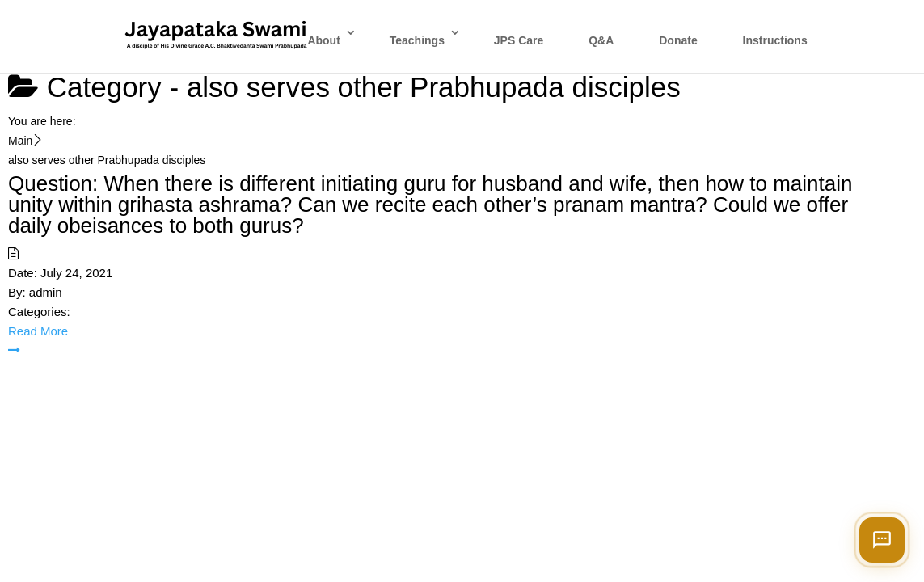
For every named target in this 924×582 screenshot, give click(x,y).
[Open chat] (882, 540)
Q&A (601, 40)
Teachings (417, 40)
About (323, 40)
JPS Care (519, 40)
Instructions (775, 40)
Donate (678, 40)
